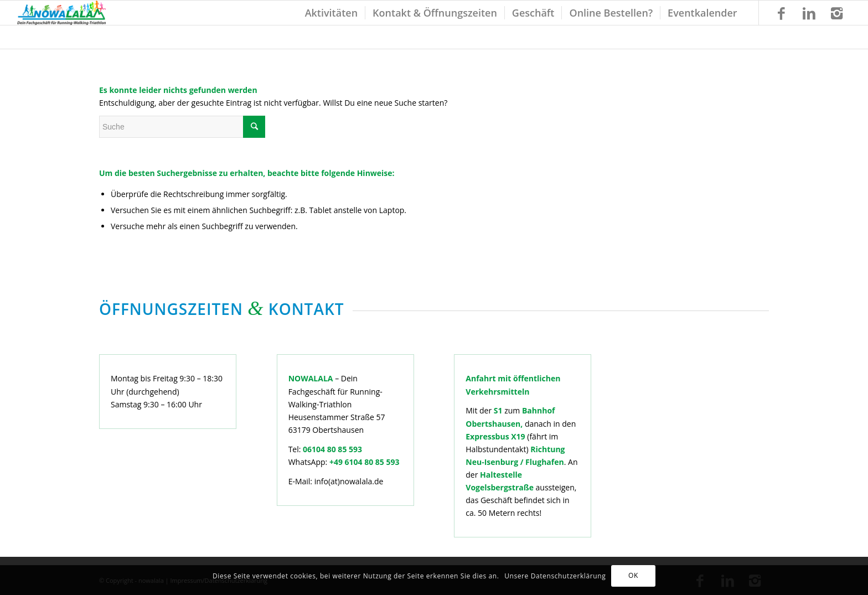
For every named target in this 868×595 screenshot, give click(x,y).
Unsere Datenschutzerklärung (555, 576)
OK (633, 575)
